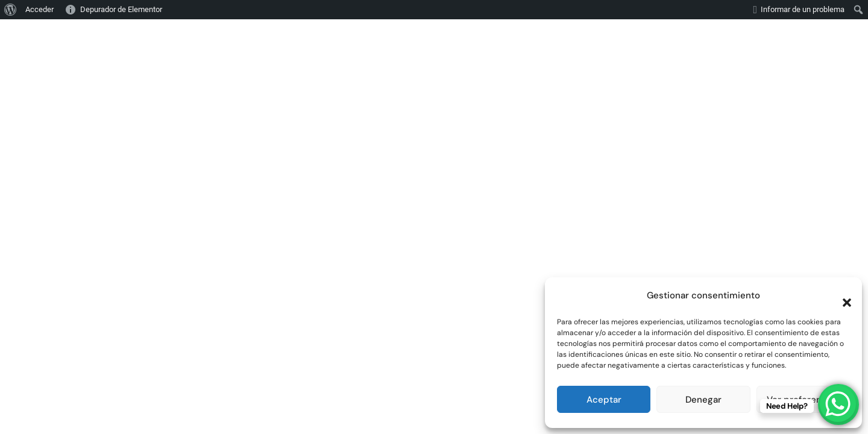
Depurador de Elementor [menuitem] (121, 9)
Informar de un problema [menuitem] (803, 9)
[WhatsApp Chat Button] (838, 404)
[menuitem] (11, 10)
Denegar (703, 400)
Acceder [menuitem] (39, 9)
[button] (841, 295)
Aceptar (604, 400)
